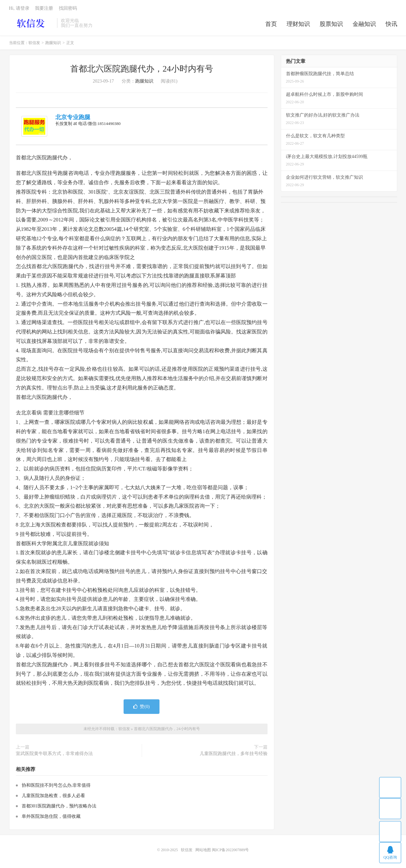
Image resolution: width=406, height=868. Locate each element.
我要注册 (44, 8)
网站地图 (203, 850)
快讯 (391, 24)
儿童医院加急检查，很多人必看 (53, 796)
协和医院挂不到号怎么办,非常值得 (56, 785)
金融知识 (364, 24)
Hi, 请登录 (19, 8)
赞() (141, 707)
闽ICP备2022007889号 (230, 850)
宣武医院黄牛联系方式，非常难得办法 (54, 754)
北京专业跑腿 (73, 117)
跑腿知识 (53, 43)
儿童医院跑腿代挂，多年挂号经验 (234, 754)
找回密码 (68, 8)
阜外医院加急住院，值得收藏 (51, 816)
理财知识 (298, 24)
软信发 (32, 23)
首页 (271, 24)
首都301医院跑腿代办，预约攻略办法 (59, 806)
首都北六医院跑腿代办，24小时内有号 (142, 69)
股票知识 (331, 24)
